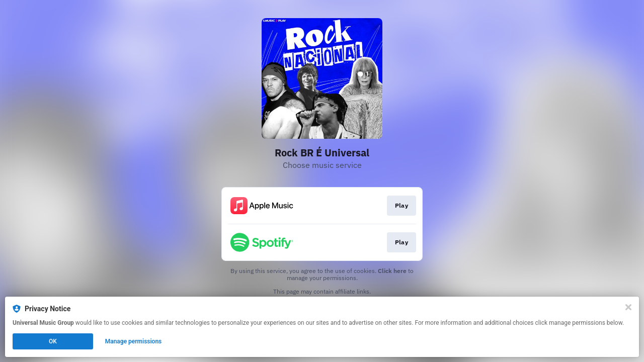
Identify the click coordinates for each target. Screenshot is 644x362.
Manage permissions (134, 341)
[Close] (628, 307)
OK (53, 341)
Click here (392, 271)
